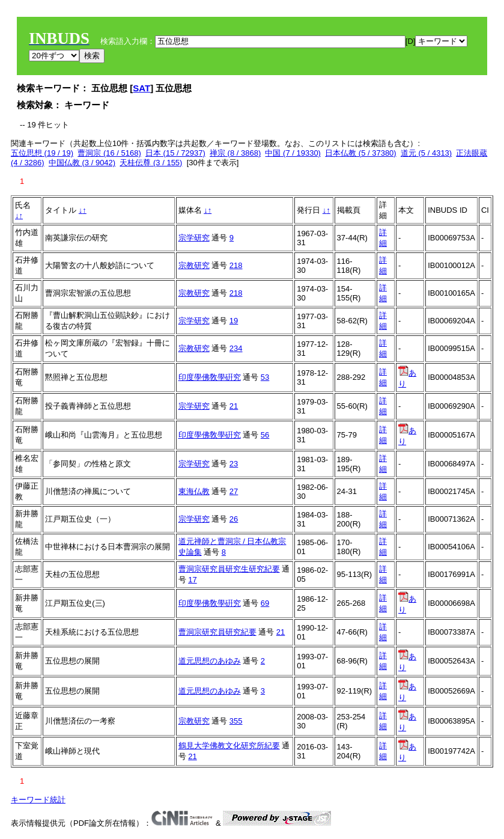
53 (265, 377)
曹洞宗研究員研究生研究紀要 (229, 569)
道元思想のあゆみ (210, 661)
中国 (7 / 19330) (293, 153)
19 (234, 321)
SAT (141, 88)
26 (234, 519)
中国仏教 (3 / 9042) (82, 163)
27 (234, 491)
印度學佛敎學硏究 (210, 377)
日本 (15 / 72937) (175, 153)
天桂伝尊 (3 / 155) (151, 163)
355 (236, 721)
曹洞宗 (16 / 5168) (109, 153)
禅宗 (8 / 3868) (235, 153)
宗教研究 (194, 265)
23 (234, 464)
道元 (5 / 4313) (426, 153)
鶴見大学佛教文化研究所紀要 (229, 746)
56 (265, 435)
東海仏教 (194, 491)
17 (192, 580)
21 (234, 406)
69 (265, 603)
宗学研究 (194, 238)
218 (236, 265)
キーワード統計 (38, 800)
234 (236, 348)
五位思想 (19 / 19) (42, 153)
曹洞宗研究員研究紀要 (217, 632)
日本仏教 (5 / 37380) (361, 153)
